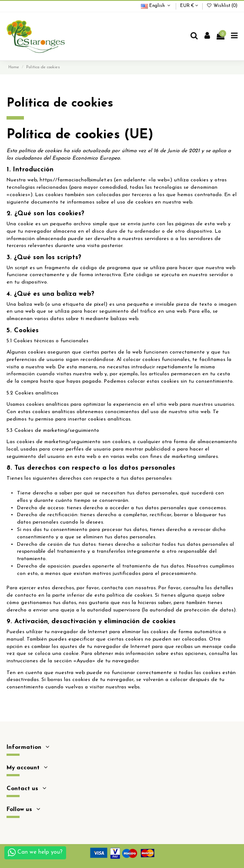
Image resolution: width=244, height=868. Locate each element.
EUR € (189, 6)
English (156, 6)
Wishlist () (222, 6)
